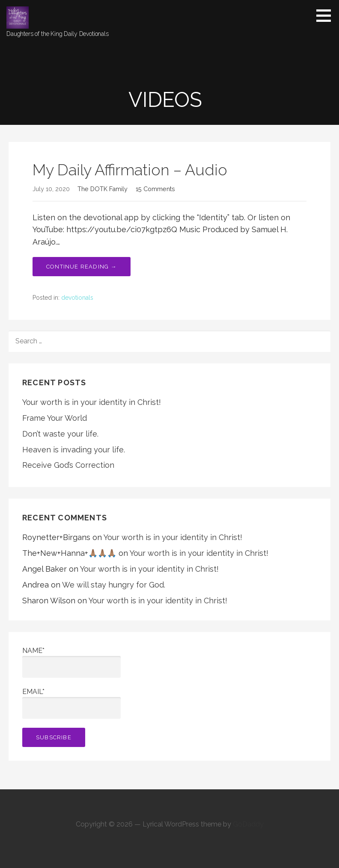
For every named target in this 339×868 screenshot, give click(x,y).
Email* (71, 703)
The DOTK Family (103, 189)
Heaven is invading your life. (74, 450)
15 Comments (155, 189)
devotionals (77, 298)
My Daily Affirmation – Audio (130, 170)
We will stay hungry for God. (114, 585)
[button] (327, 15)
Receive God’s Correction (68, 465)
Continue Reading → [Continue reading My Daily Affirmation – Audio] (82, 267)
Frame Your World (55, 418)
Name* (71, 662)
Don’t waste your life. (60, 434)
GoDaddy (248, 824)
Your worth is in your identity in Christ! (92, 402)
